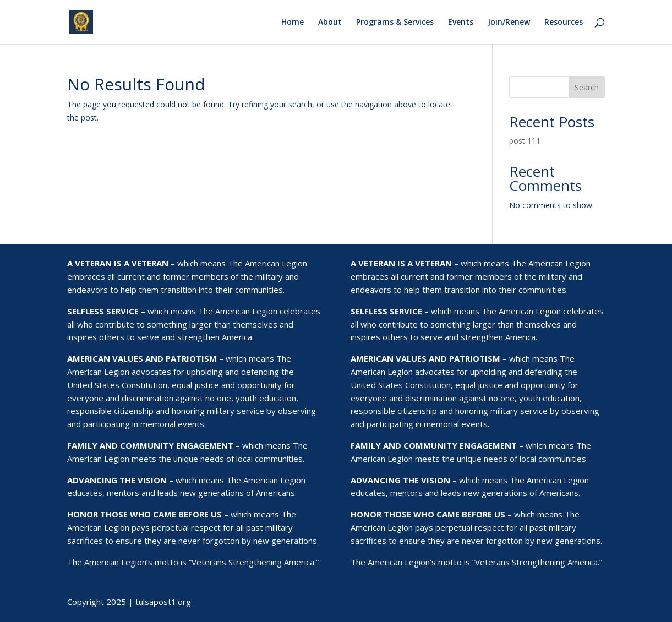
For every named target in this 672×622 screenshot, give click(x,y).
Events (461, 23)
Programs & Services (395, 23)
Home (293, 23)
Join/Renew (509, 23)
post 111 (525, 141)
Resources (564, 23)
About (330, 23)
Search (587, 87)
